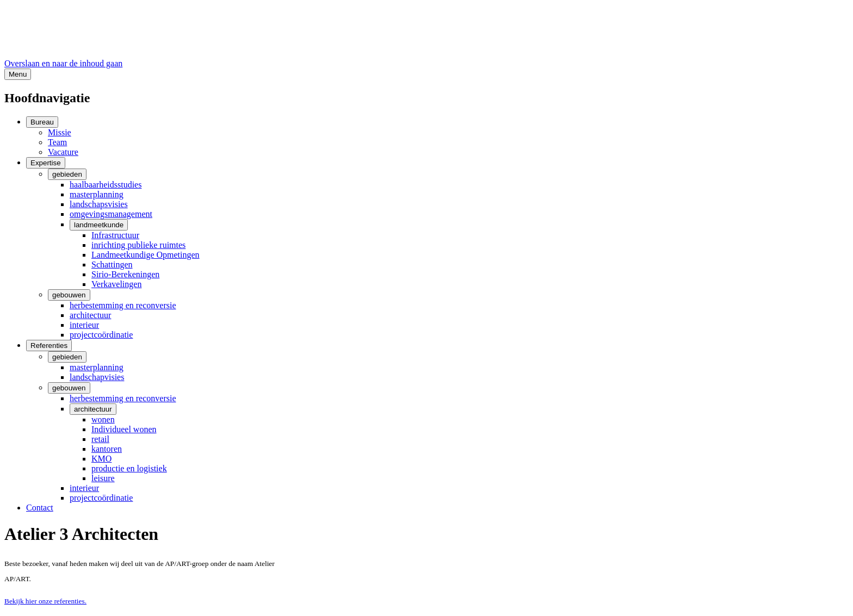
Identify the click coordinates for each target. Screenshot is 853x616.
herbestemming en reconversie (123, 305)
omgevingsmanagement (111, 214)
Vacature (63, 152)
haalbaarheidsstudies (106, 185)
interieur (84, 325)
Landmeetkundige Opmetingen (146, 255)
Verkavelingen (116, 284)
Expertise (46, 163)
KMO (101, 459)
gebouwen (69, 295)
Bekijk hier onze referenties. (45, 601)
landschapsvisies (99, 204)
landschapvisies (97, 377)
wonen (103, 419)
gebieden (67, 174)
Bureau (42, 122)
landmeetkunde (99, 225)
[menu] (18, 74)
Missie (60, 132)
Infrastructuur (115, 235)
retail (100, 439)
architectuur (90, 315)
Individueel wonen (124, 429)
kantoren (107, 449)
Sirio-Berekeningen (125, 274)
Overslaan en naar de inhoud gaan (63, 63)
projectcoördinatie (101, 335)
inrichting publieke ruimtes (138, 245)
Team (57, 142)
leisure (103, 478)
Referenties (49, 346)
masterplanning (97, 194)
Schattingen (112, 265)
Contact (40, 508)
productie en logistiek (129, 468)
